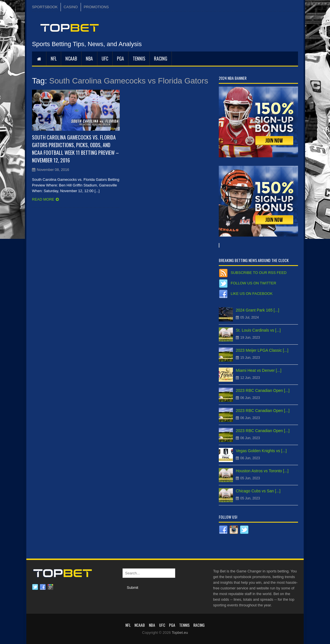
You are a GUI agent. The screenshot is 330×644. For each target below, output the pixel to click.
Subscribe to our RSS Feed (259, 273)
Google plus (50, 587)
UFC (105, 59)
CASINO (71, 7)
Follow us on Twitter (253, 283)
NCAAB (71, 59)
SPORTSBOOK (45, 7)
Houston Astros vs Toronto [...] (262, 471)
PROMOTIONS (96, 7)
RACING (161, 59)
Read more (43, 199)
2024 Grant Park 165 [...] (257, 310)
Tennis (139, 59)
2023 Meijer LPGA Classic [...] (262, 350)
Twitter (35, 587)
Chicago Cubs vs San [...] (258, 491)
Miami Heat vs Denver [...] (259, 370)
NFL (54, 59)
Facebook (43, 587)
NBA (89, 59)
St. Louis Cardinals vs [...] (258, 330)
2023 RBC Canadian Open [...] (263, 390)
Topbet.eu (180, 633)
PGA (120, 59)
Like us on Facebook (252, 294)
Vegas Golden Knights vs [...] (261, 451)
